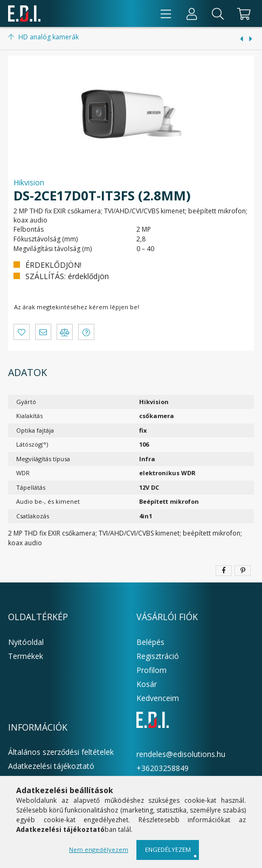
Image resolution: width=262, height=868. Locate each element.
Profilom (151, 670)
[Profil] (192, 13)
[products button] (166, 13)
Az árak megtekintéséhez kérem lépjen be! (77, 307)
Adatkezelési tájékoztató (51, 766)
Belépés (150, 642)
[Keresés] (218, 13)
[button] (22, 332)
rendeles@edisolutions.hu (181, 754)
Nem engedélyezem (99, 849)
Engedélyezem (168, 849)
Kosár (147, 684)
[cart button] (242, 13)
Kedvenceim (158, 698)
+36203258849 (163, 768)
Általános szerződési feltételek (61, 752)
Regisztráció (158, 656)
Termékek (26, 656)
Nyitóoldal (26, 642)
